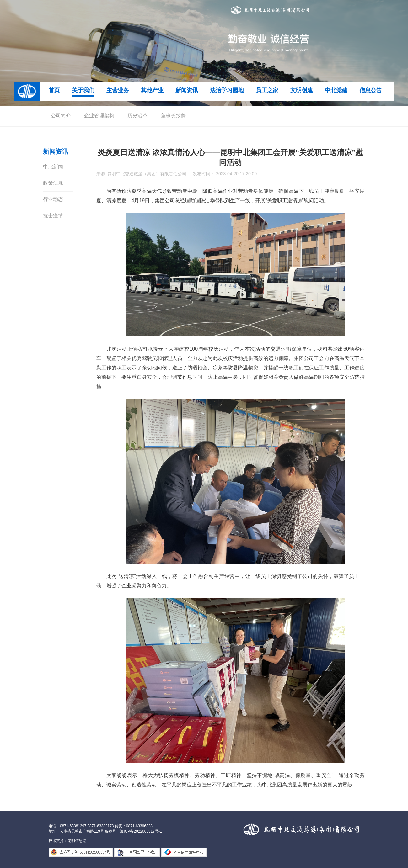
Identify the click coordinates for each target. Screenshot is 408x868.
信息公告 (371, 90)
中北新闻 (53, 167)
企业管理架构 (99, 116)
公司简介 (61, 116)
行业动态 (53, 199)
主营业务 (118, 90)
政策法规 (53, 183)
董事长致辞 (173, 116)
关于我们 (83, 90)
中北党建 (336, 90)
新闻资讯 (187, 90)
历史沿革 (137, 116)
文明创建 (302, 90)
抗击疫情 (53, 216)
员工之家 (267, 90)
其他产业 (152, 90)
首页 (54, 90)
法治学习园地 (227, 90)
